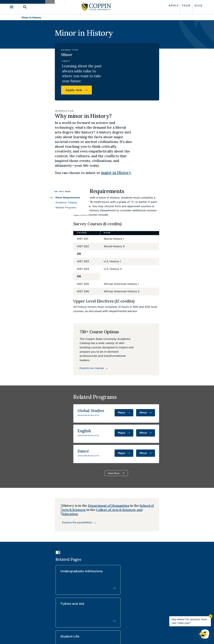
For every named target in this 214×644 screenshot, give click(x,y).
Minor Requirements (34, 160)
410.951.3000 (38, 602)
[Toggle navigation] (26, 6)
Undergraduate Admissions (82, 525)
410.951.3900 (159, 612)
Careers (102, 599)
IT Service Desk (106, 612)
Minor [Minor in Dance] (177, 413)
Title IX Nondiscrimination (130, 637)
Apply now (165, 58)
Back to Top (181, 573)
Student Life (168, 523)
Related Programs (32, 170)
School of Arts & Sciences (133, 469)
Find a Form (105, 606)
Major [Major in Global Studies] (157, 375)
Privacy (109, 637)
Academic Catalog (33, 165)
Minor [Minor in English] (177, 394)
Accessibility (82, 637)
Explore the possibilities (51, 482)
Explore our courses (87, 322)
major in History (132, 133)
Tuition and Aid (126, 523)
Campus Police (160, 606)
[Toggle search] (35, 6)
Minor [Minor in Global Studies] (177, 375)
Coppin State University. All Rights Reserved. (49, 637)
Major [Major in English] (157, 394)
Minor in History (31, 16)
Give (186, 5)
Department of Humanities (83, 469)
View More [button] (126, 432)
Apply (162, 5)
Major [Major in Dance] (157, 413)
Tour (174, 5)
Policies (97, 637)
